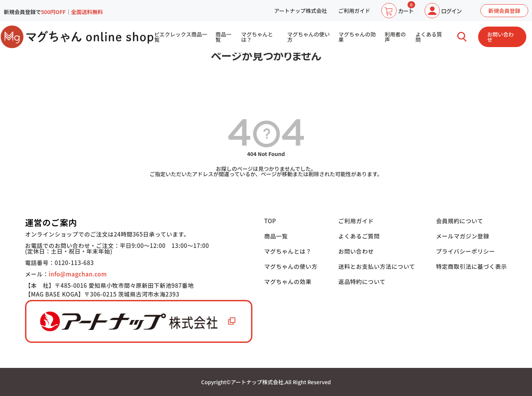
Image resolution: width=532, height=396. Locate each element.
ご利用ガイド (354, 11)
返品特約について (362, 282)
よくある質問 (429, 37)
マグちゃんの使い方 (308, 37)
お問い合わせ (501, 37)
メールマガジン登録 (463, 236)
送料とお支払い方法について (377, 266)
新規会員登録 (504, 11)
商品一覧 (224, 37)
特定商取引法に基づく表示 (471, 266)
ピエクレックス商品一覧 (181, 37)
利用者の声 (395, 37)
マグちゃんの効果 (357, 37)
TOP (270, 221)
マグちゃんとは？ (257, 37)
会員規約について (460, 221)
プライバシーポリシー (466, 251)
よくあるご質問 (359, 236)
